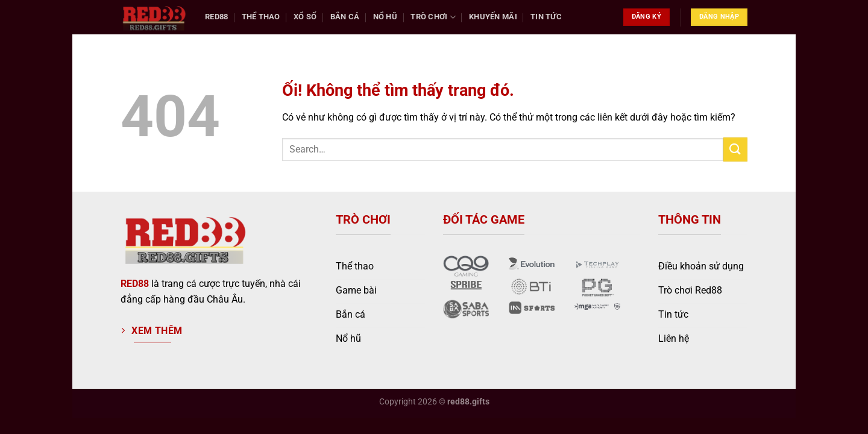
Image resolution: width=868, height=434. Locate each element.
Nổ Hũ (385, 17)
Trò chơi (433, 17)
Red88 (216, 17)
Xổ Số (305, 17)
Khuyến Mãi (493, 17)
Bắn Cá (345, 17)
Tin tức (546, 17)
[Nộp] (735, 149)
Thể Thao (261, 17)
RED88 (135, 284)
